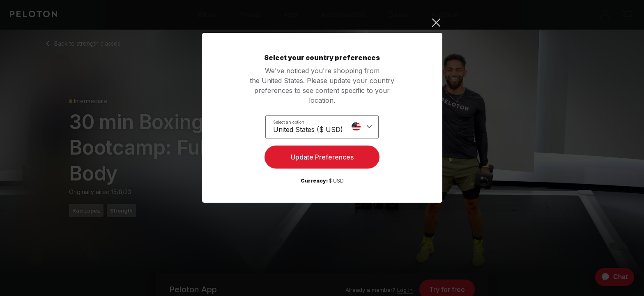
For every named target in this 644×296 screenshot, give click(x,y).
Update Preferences (322, 159)
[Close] (322, 23)
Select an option (289, 122)
